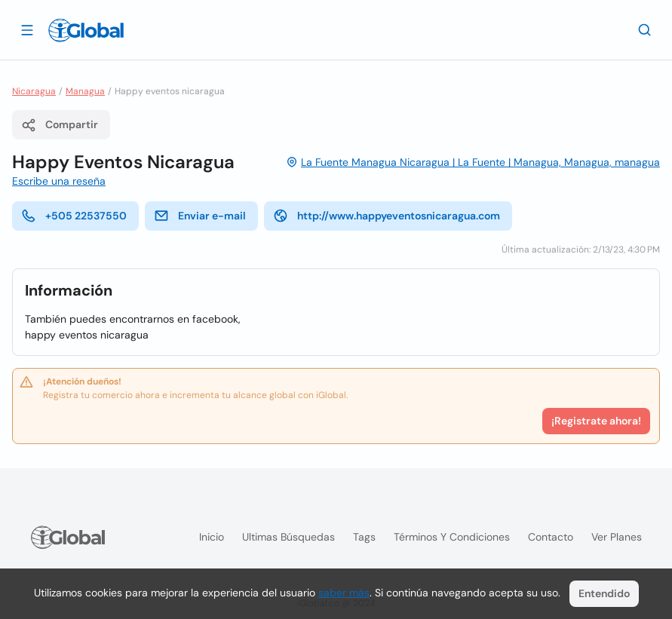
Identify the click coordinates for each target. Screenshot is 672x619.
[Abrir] (27, 29)
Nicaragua (34, 91)
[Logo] (86, 30)
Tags (364, 537)
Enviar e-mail (200, 216)
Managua (85, 91)
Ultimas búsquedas (288, 537)
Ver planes (617, 537)
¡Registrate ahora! (596, 421)
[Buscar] (645, 29)
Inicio (212, 537)
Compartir (60, 125)
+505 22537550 (74, 216)
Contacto (551, 537)
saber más (344, 593)
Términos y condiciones (452, 537)
